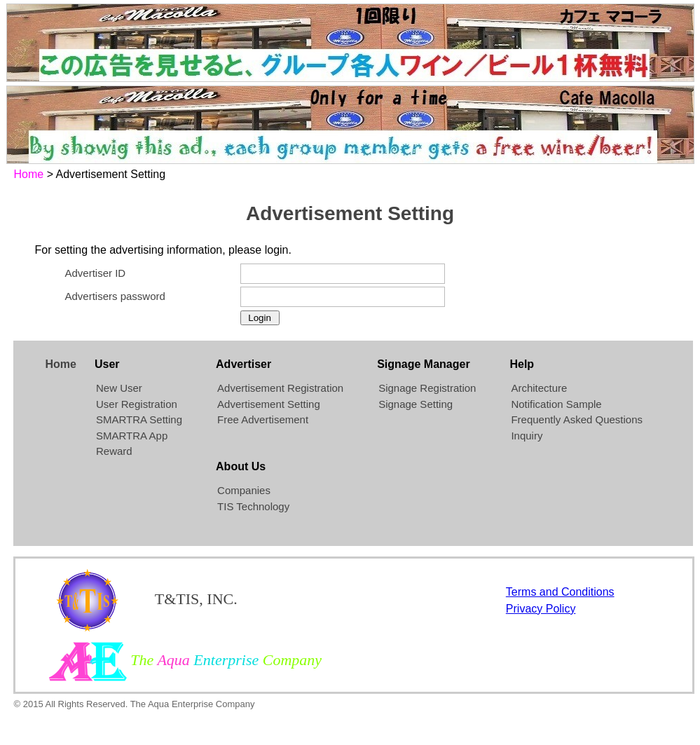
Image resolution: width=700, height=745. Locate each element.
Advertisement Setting (269, 404)
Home (29, 174)
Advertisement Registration (280, 388)
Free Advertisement (263, 419)
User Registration (137, 404)
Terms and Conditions (560, 592)
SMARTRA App (132, 436)
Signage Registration (427, 388)
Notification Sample (556, 404)
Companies (244, 490)
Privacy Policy (541, 609)
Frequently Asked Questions (577, 419)
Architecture (539, 388)
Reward (114, 451)
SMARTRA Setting (139, 419)
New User (119, 388)
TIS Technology (253, 506)
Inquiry (527, 436)
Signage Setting (416, 404)
